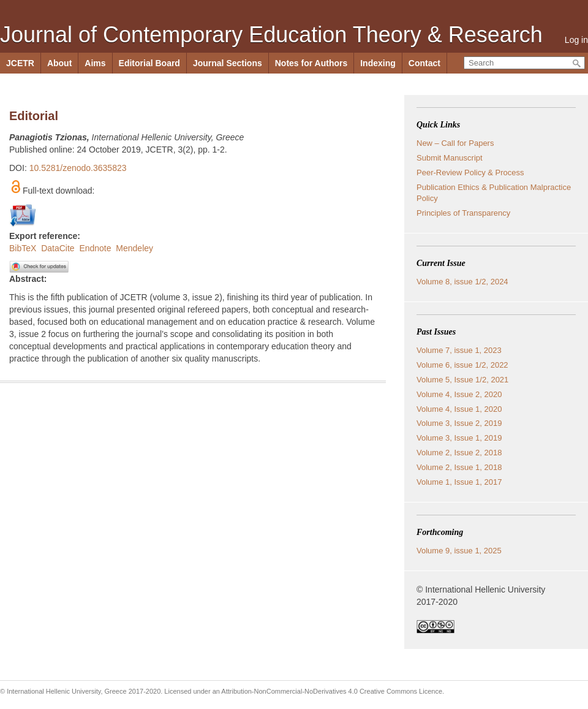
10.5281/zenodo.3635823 (78, 168)
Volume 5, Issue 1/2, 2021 (462, 380)
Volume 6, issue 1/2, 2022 (462, 365)
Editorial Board (149, 63)
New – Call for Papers (455, 143)
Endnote (95, 248)
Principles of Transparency (463, 213)
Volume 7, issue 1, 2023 (459, 350)
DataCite (58, 248)
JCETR (20, 63)
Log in (576, 40)
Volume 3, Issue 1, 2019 (459, 438)
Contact (424, 63)
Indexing (378, 63)
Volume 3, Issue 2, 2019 (459, 423)
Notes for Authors (311, 63)
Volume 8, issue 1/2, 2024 (462, 282)
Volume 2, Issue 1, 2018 (459, 467)
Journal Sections (228, 63)
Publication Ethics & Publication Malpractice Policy (494, 193)
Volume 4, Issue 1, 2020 (459, 409)
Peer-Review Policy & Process (470, 173)
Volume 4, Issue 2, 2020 (459, 394)
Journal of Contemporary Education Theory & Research (271, 35)
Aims (95, 63)
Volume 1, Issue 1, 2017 (459, 482)
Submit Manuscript (450, 158)
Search (577, 63)
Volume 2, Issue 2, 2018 (459, 453)
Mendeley (134, 248)
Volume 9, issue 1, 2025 (459, 551)
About (59, 63)
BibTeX (23, 248)
